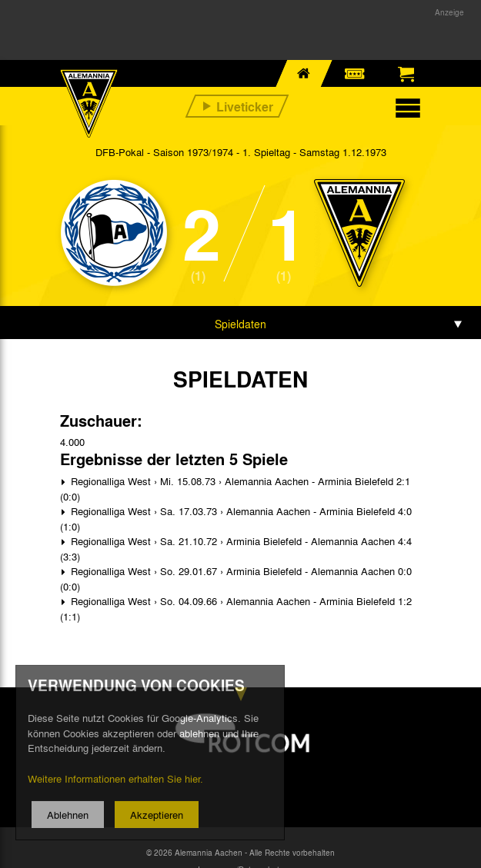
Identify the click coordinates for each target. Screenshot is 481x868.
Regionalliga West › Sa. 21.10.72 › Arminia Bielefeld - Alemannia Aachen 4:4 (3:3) (236, 549)
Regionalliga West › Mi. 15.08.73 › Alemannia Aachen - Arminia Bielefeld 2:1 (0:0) (235, 489)
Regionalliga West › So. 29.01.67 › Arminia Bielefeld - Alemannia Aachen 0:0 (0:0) (236, 579)
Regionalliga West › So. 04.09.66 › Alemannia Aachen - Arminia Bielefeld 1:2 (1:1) (236, 609)
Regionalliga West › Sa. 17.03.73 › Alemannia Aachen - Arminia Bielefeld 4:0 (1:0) (236, 519)
